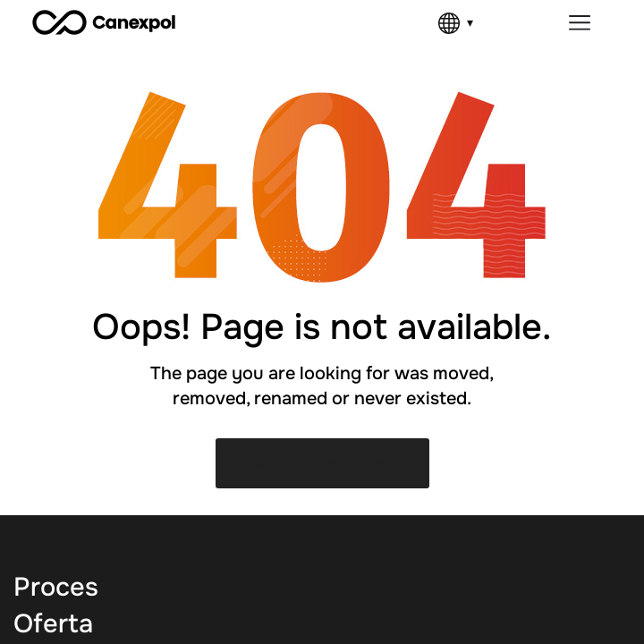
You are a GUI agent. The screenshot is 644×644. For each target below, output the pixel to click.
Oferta (53, 624)
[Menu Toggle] (580, 22)
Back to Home (318, 463)
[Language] (456, 23)
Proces (56, 587)
